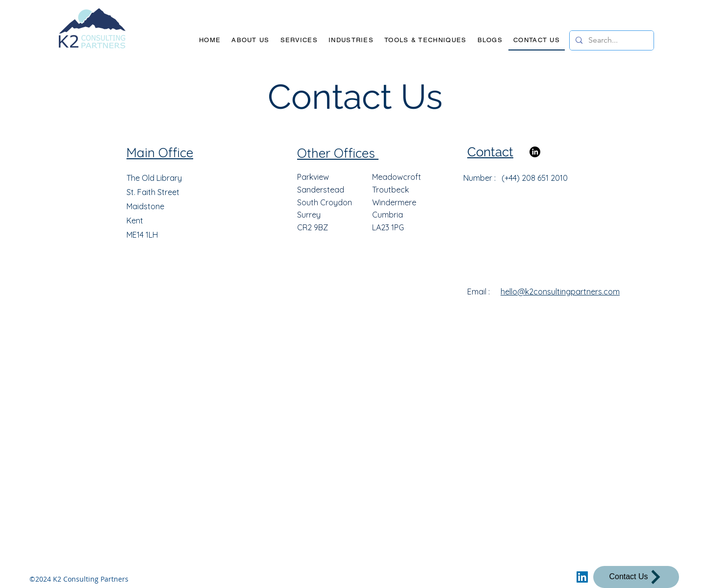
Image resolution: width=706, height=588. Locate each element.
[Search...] (611, 40)
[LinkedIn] (535, 152)
